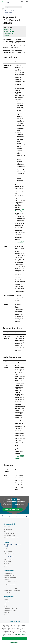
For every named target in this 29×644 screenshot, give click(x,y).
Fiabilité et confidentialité (11, 578)
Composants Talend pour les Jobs (13, 7)
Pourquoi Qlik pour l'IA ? (10, 582)
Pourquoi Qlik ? (8, 573)
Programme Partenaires (10, 610)
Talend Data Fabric (9, 553)
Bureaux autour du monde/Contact (13, 617)
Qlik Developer (8, 529)
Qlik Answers (7, 562)
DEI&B (5, 606)
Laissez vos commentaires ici (13, 509)
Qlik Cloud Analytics (9, 559)
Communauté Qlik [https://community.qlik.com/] (15, 622)
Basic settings (8, 29)
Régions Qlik (7, 592)
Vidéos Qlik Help (8, 527)
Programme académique (10, 608)
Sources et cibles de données (12, 590)
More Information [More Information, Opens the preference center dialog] (14, 642)
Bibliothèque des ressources (12, 538)
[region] (14, 633)
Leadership (7, 602)
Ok (14, 639)
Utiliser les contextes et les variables (20, 457)
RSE (5, 604)
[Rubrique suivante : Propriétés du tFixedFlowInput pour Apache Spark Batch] (21, 516)
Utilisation (7, 35)
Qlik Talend (7, 549)
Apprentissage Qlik (9, 533)
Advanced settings (9, 31)
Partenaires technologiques (11, 588)
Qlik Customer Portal (9, 536)
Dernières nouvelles (9, 615)
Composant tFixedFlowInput (11, 11)
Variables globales (9, 33)
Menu (27, 3)
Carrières (6, 613)
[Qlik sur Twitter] (23, 622)
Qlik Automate (8, 566)
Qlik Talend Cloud (9, 551)
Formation (6, 531)
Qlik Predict (7, 564)
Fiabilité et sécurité (9, 575)
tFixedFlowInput (9, 9)
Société (6, 600)
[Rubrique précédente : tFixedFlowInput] (8, 516)
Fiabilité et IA (7, 580)
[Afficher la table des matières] (3, 7)
